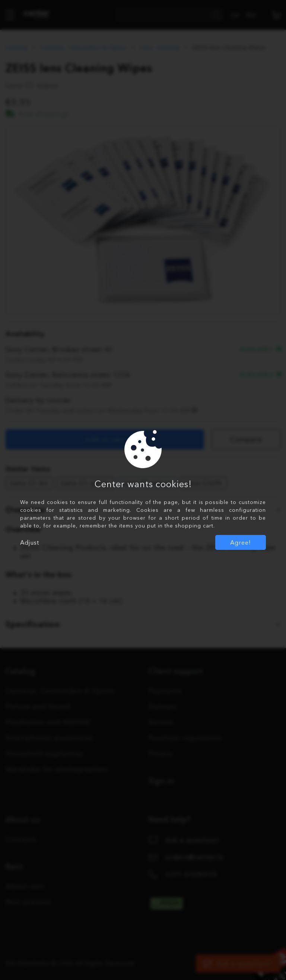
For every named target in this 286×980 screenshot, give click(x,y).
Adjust (30, 542)
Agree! (241, 542)
